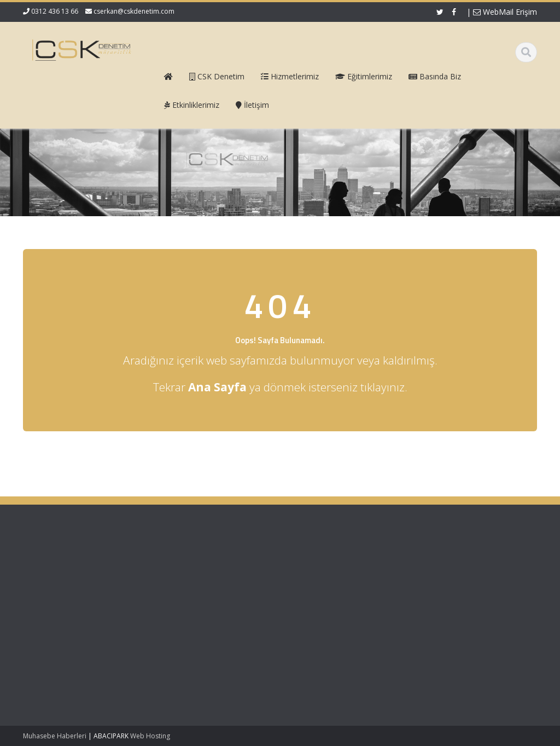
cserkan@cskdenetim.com (134, 11)
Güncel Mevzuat (329, 596)
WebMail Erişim (505, 12)
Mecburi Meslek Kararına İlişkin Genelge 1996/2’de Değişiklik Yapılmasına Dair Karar (67, 669)
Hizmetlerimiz (324, 586)
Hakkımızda (321, 576)
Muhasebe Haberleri (55, 736)
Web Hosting (150, 736)
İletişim (313, 606)
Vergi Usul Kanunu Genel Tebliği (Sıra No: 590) (65, 576)
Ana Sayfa (319, 565)
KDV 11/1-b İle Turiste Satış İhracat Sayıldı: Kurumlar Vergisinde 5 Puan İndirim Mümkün (67, 617)
